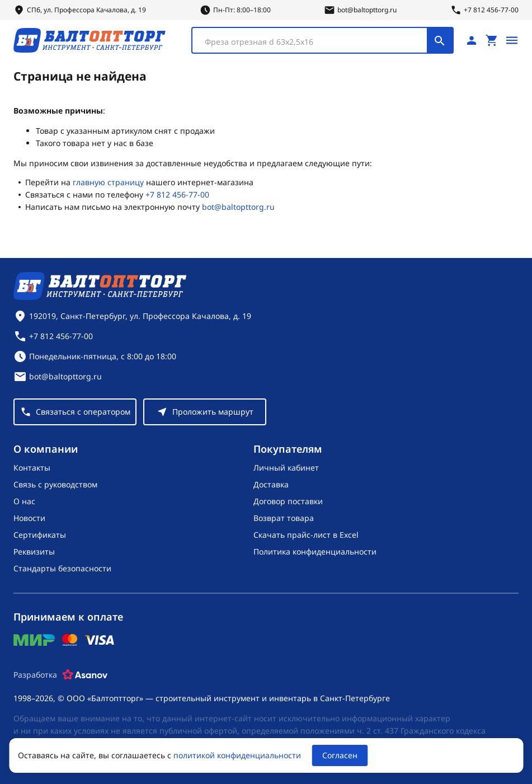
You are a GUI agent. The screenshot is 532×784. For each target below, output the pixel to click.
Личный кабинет (286, 468)
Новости (29, 518)
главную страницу (108, 182)
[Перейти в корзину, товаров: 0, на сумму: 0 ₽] (492, 40)
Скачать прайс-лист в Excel (306, 535)
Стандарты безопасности (62, 568)
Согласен (340, 755)
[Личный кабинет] (472, 40)
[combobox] (323, 40)
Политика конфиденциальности (315, 551)
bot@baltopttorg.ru (238, 207)
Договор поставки (288, 501)
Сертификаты (40, 535)
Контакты (32, 468)
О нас (24, 501)
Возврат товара (284, 518)
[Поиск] (440, 40)
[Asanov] (85, 675)
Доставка (271, 484)
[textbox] (315, 42)
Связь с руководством (55, 484)
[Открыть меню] (512, 40)
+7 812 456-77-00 (177, 194)
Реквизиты (34, 551)
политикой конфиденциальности (237, 755)
